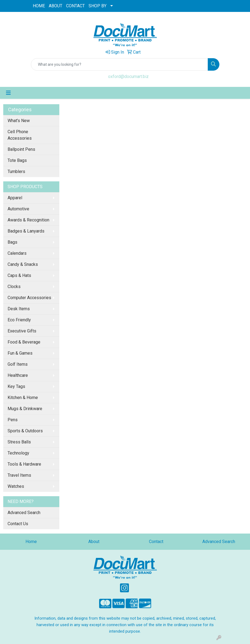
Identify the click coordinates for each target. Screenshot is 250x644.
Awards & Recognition (28, 220)
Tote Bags (17, 160)
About (94, 542)
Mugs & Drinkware (25, 409)
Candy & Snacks (23, 264)
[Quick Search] (119, 64)
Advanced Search (24, 513)
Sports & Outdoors (25, 431)
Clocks (14, 287)
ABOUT (56, 6)
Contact (156, 542)
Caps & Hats (19, 275)
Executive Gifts (22, 331)
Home (31, 542)
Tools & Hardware (24, 464)
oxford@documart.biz (128, 76)
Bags (12, 242)
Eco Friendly (19, 320)
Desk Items (19, 309)
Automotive (18, 209)
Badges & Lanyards (26, 231)
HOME (39, 6)
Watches (16, 486)
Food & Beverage (24, 342)
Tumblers (16, 171)
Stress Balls (19, 442)
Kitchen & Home (23, 398)
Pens (13, 420)
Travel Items (19, 475)
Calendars (17, 253)
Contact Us (18, 524)
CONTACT (75, 6)
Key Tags (16, 386)
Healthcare (18, 375)
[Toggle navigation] (8, 93)
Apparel (15, 198)
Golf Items (18, 364)
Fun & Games (20, 353)
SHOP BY (98, 6)
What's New (19, 121)
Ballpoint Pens (21, 149)
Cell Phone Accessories (20, 135)
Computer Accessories (29, 298)
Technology (18, 453)
